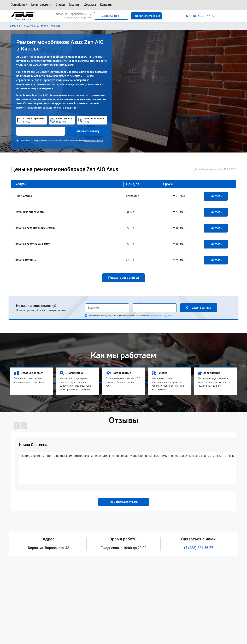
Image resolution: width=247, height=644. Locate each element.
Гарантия (75, 5)
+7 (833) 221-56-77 (198, 548)
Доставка (90, 5)
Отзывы (60, 5)
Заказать (216, 196)
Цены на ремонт (41, 5)
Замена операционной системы (35, 228)
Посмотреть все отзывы (123, 502)
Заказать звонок (111, 16)
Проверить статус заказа (146, 16)
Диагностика (24, 196)
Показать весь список (124, 278)
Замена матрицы (26, 260)
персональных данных (94, 141)
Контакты (106, 5)
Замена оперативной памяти (33, 244)
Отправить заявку (87, 131)
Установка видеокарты (30, 212)
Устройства (18, 5)
